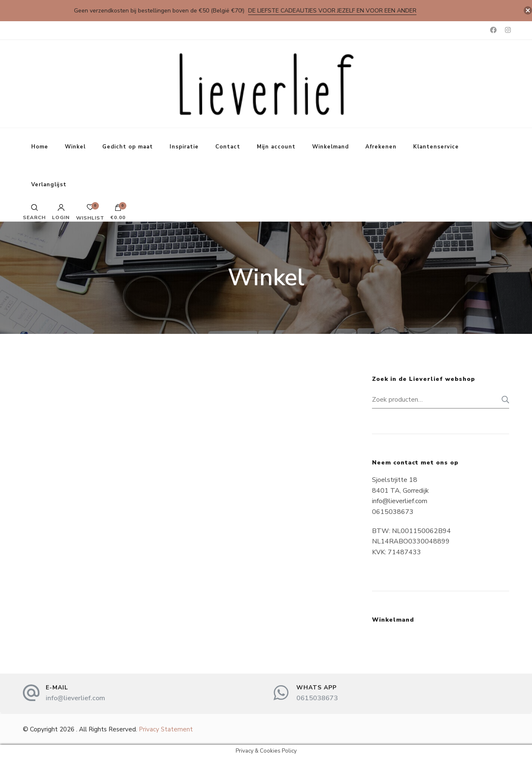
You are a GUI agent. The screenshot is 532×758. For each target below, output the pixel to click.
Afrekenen (381, 147)
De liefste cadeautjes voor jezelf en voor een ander (332, 11)
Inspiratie (184, 147)
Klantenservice (436, 147)
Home (40, 147)
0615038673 (317, 698)
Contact (228, 147)
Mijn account (276, 147)
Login (61, 212)
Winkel (75, 147)
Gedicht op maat (128, 147)
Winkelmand (330, 147)
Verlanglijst (49, 185)
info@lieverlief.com (75, 698)
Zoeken (503, 400)
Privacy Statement (166, 729)
